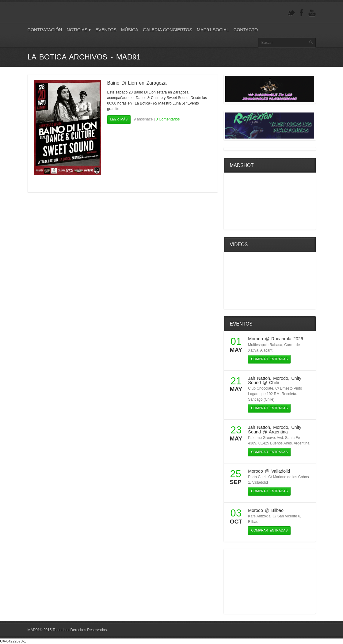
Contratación (45, 30)
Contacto (246, 30)
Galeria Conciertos (168, 30)
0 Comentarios (168, 119)
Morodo (255, 339)
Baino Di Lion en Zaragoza (137, 83)
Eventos (106, 30)
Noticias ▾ (79, 30)
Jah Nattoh (259, 378)
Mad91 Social (213, 30)
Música (130, 30)
